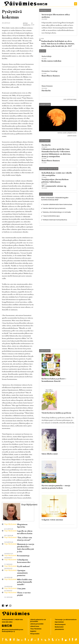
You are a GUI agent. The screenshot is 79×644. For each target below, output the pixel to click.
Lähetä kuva (72, 136)
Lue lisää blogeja (70, 99)
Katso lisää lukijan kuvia (67, 133)
